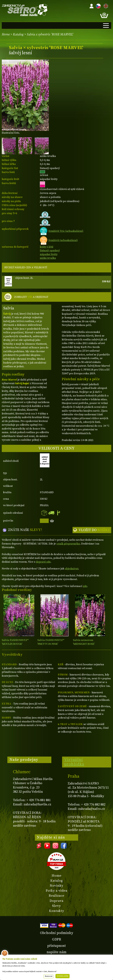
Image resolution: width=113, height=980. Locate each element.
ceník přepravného (68, 544)
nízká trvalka (48, 258)
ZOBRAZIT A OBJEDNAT (31, 297)
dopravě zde (43, 562)
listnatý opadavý (50, 250)
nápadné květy (49, 254)
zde (85, 586)
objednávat (72, 569)
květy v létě (47, 247)
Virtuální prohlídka (74, 762)
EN (105, 6)
